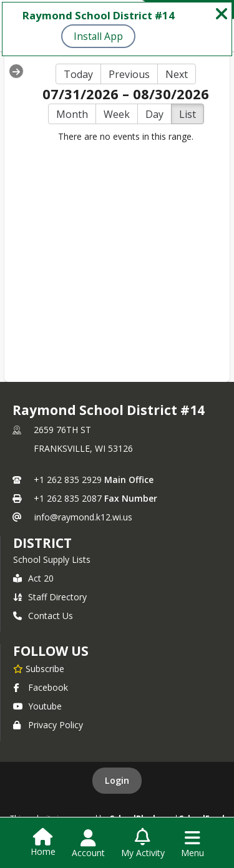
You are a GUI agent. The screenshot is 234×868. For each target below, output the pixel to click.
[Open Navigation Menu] (193, 844)
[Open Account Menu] (88, 844)
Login (117, 780)
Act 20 (33, 578)
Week (117, 114)
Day (154, 114)
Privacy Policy (48, 725)
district (42, 543)
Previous (129, 74)
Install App (98, 36)
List (188, 114)
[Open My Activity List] (143, 844)
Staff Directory (50, 597)
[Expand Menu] (16, 71)
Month (72, 114)
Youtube (37, 706)
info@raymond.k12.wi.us (83, 517)
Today (78, 74)
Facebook (41, 687)
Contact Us (43, 616)
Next (177, 74)
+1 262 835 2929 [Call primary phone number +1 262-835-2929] (68, 480)
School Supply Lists (52, 559)
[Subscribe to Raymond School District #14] (39, 668)
